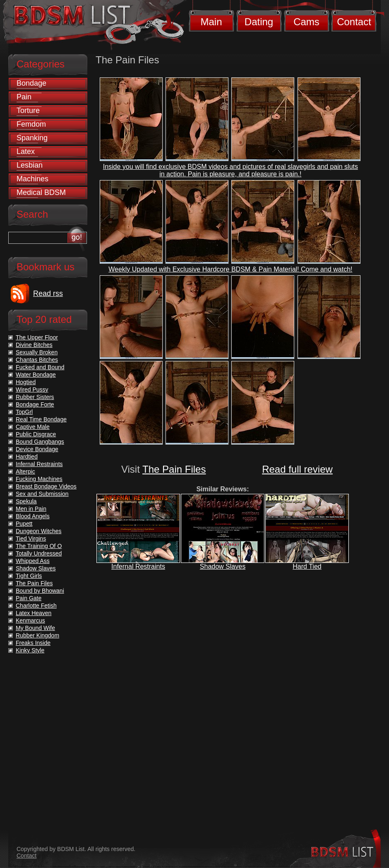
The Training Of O (39, 546)
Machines (32, 179)
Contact (354, 22)
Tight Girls (29, 576)
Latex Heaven (34, 613)
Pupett (24, 524)
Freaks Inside (33, 643)
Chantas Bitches (37, 360)
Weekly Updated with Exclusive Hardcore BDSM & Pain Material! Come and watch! (230, 269)
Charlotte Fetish (36, 606)
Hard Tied (307, 566)
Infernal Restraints (138, 566)
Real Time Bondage (41, 419)
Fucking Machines (39, 479)
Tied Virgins (31, 539)
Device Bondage (37, 449)
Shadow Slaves (223, 566)
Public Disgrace (36, 434)
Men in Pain (31, 509)
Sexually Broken (37, 352)
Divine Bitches (34, 345)
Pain (24, 97)
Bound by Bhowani (40, 591)
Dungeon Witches (39, 531)
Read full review (297, 469)
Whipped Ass (33, 561)
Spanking (32, 138)
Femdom (31, 124)
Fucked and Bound (40, 367)
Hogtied (26, 382)
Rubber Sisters (35, 397)
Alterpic (25, 471)
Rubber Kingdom (37, 635)
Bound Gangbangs (40, 442)
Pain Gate (29, 598)
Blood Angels (33, 516)
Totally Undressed (39, 553)
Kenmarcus (30, 620)
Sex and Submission (42, 494)
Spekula (26, 501)
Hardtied (27, 457)
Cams (306, 22)
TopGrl (24, 412)
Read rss (48, 293)
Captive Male (33, 427)
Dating (259, 22)
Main (211, 22)
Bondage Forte (35, 404)
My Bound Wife (35, 628)
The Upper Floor (37, 337)
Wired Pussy (32, 390)
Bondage (31, 83)
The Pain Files (174, 469)
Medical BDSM (41, 192)
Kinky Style (30, 650)
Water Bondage (36, 375)
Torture (28, 111)
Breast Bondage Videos (46, 486)
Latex (26, 151)
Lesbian (30, 165)
